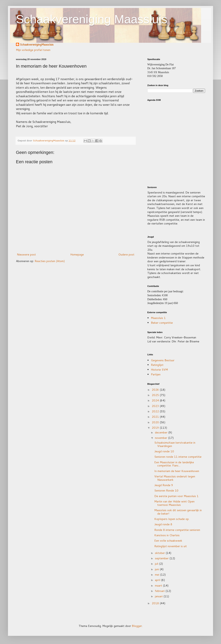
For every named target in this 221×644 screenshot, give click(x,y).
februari (160, 591)
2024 (156, 400)
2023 (156, 406)
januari (159, 596)
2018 (156, 603)
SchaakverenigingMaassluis (37, 45)
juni (157, 569)
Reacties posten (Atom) (50, 261)
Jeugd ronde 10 (164, 451)
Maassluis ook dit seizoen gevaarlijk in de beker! (178, 512)
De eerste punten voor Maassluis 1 (176, 496)
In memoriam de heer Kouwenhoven (177, 471)
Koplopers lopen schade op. (172, 519)
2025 (156, 395)
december (162, 432)
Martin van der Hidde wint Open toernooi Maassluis (174, 503)
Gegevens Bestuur (163, 360)
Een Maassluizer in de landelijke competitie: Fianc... (174, 464)
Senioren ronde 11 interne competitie (178, 457)
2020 (156, 422)
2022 (156, 411)
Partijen (156, 374)
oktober (160, 553)
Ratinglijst (157, 365)
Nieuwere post (26, 254)
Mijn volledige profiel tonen (33, 50)
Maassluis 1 (158, 318)
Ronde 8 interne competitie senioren (177, 530)
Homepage (77, 254)
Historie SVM (159, 370)
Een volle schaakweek (168, 541)
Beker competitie (162, 323)
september (162, 558)
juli (157, 564)
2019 (156, 428)
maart (159, 586)
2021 (156, 417)
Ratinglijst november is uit (171, 546)
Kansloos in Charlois (167, 535)
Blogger (137, 626)
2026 (156, 390)
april (158, 580)
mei (157, 575)
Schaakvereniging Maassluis (92, 19)
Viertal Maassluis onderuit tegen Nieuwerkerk (175, 478)
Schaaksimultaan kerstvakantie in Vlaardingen (175, 444)
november (161, 438)
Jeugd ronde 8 (163, 524)
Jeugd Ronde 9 (164, 485)
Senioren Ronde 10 (166, 491)
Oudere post (126, 254)
